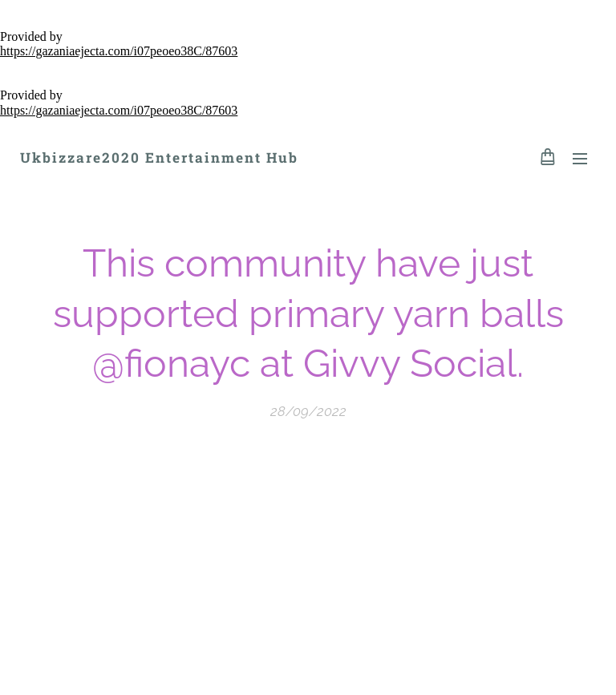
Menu (580, 159)
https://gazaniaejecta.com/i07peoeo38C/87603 (119, 51)
